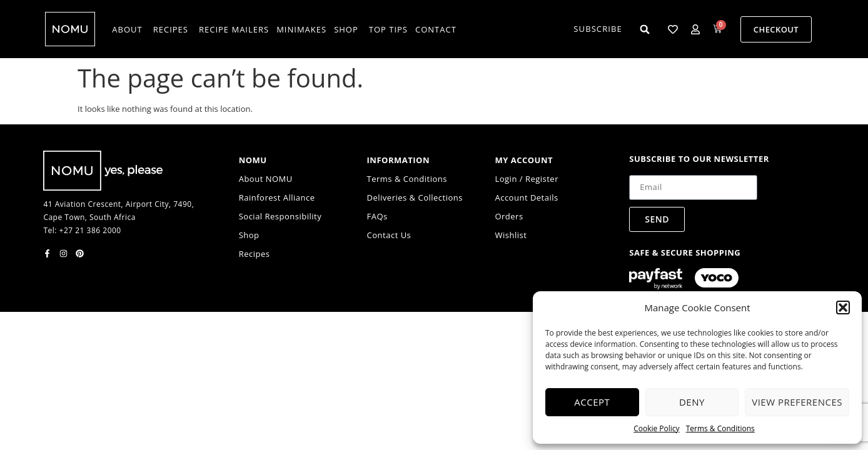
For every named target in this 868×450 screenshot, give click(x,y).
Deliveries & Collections (415, 197)
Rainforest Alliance (277, 197)
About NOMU (266, 179)
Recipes (255, 254)
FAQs (377, 216)
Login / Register (527, 179)
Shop (249, 235)
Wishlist (511, 235)
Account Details (526, 197)
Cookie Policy (656, 428)
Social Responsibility (280, 216)
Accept (592, 402)
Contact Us (389, 235)
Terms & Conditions (720, 428)
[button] (843, 307)
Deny (692, 402)
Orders (509, 216)
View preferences (797, 402)
